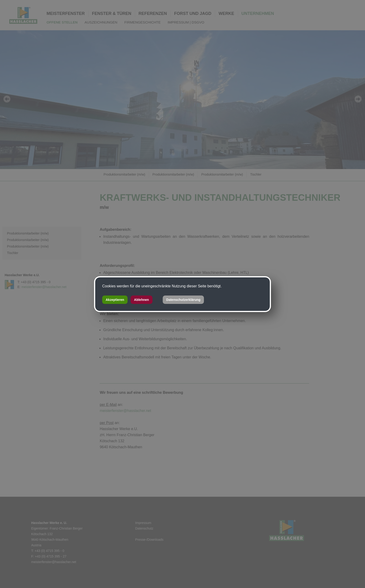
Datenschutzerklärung (183, 300)
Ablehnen (142, 300)
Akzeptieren (115, 300)
